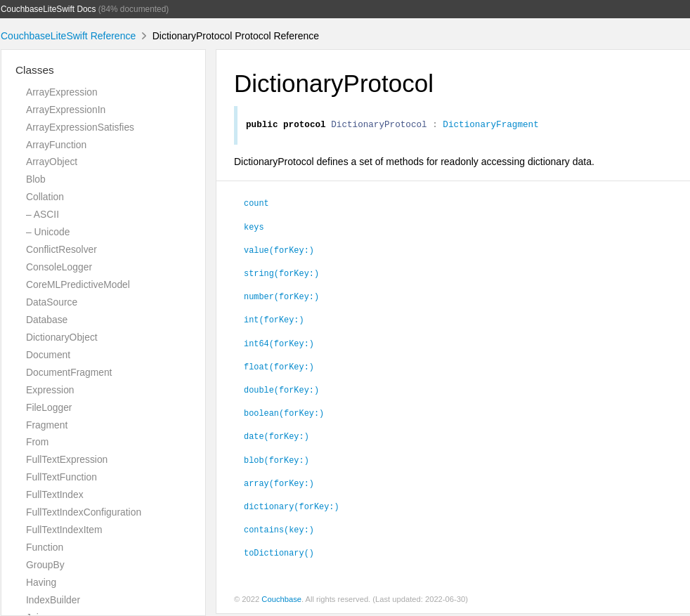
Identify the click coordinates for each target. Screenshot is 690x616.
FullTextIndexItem (64, 530)
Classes (35, 70)
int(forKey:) (274, 321)
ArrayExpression (62, 92)
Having (41, 582)
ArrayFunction (56, 145)
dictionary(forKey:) (292, 508)
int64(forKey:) (279, 345)
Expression (50, 390)
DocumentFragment (69, 372)
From (37, 442)
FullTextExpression (67, 459)
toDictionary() (279, 554)
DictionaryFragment (490, 126)
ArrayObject (52, 162)
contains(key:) (279, 531)
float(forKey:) (279, 368)
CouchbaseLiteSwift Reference (68, 36)
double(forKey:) (281, 391)
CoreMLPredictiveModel (78, 284)
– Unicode (48, 232)
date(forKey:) (276, 438)
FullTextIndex (55, 494)
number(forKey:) (281, 298)
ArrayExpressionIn (66, 110)
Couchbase (281, 601)
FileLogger (49, 407)
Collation (45, 197)
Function (45, 547)
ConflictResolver (61, 249)
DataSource (52, 302)
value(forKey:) (279, 251)
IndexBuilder (53, 600)
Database (47, 320)
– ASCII (43, 214)
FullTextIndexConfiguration (84, 512)
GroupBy (45, 565)
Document (48, 355)
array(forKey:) (279, 485)
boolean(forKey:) (284, 414)
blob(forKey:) (276, 461)
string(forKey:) (281, 275)
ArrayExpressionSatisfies (80, 127)
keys (254, 228)
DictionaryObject (62, 337)
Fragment (47, 425)
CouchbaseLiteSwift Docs (48, 9)
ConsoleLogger (59, 267)
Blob (36, 179)
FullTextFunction (61, 477)
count (256, 204)
